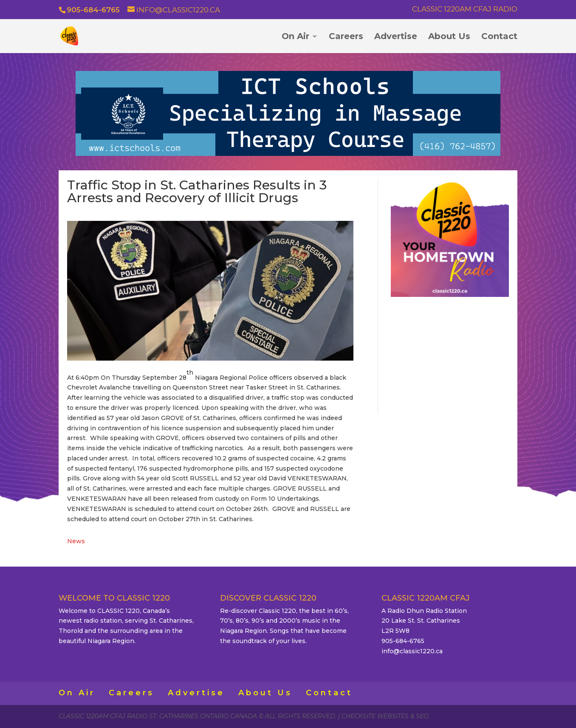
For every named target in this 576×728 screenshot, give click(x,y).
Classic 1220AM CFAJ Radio (465, 9)
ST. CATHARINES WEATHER (450, 354)
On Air (295, 37)
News (76, 541)
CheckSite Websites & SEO (385, 716)
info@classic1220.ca (412, 651)
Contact (499, 37)
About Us (449, 37)
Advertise (396, 37)
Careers (346, 37)
